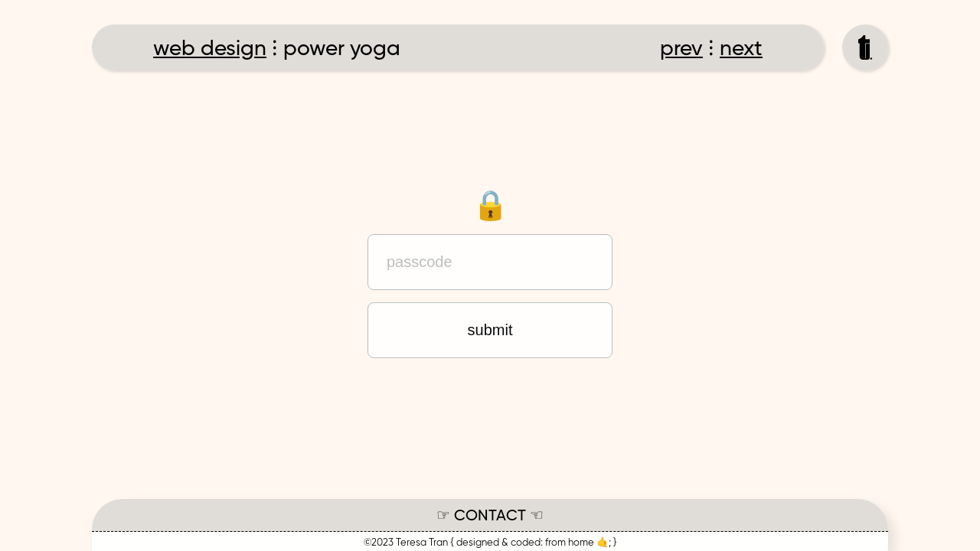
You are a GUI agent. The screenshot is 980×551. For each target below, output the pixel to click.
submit (490, 330)
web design (210, 49)
